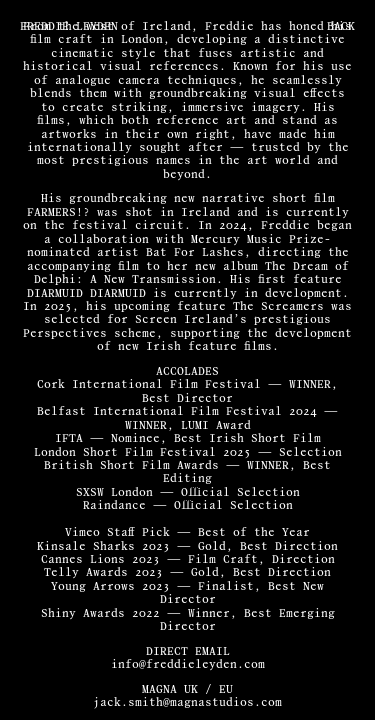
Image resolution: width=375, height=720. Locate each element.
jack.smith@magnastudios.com (187, 702)
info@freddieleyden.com (188, 664)
